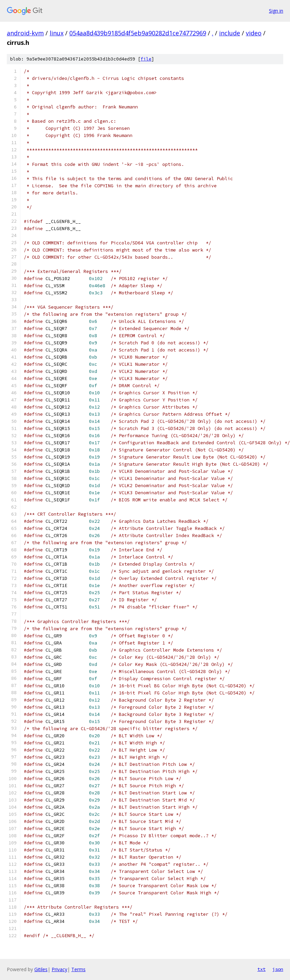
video (254, 33)
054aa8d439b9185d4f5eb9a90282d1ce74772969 (138, 33)
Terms (78, 969)
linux (57, 33)
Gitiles (41, 969)
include (230, 33)
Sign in (276, 11)
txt (261, 969)
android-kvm (25, 33)
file (146, 59)
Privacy (59, 969)
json (278, 969)
